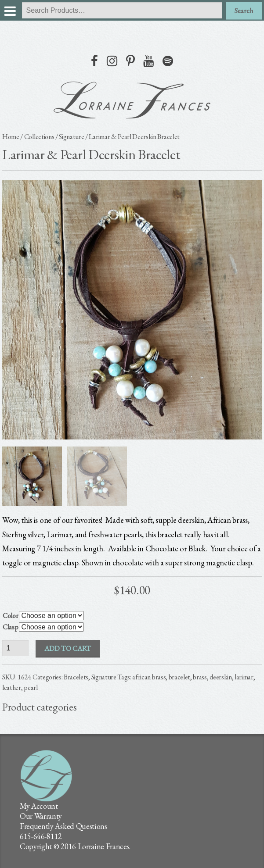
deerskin (221, 677)
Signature (71, 137)
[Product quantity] (15, 648)
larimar (244, 677)
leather (12, 688)
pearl (31, 688)
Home (11, 137)
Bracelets (76, 677)
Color (10, 616)
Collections (39, 137)
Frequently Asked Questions (63, 826)
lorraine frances (132, 100)
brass (200, 677)
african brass (149, 677)
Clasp (10, 627)
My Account (39, 806)
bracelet (179, 677)
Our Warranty (41, 816)
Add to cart (68, 648)
